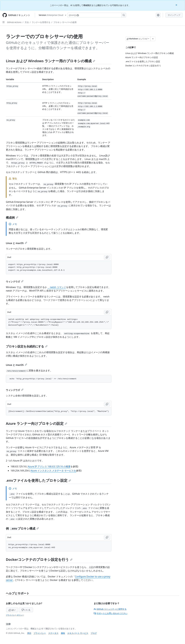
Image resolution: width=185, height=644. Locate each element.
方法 (27, 22)
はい (12, 610)
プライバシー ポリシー (15, 615)
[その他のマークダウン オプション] (153, 39)
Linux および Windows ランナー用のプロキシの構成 (51, 61)
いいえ (26, 610)
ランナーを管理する (41, 22)
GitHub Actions (14, 22)
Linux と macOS (16, 243)
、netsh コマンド (57, 287)
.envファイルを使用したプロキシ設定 (38, 480)
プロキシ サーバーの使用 (65, 22)
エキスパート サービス (78, 633)
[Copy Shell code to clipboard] (107, 257)
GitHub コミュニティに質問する (110, 609)
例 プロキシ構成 (22, 528)
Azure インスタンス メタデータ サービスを (53, 471)
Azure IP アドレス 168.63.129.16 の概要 (49, 466)
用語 (29, 633)
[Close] (177, 5)
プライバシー (40, 633)
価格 (63, 633)
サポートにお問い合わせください (111, 613)
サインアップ (174, 15)
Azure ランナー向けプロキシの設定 (37, 423)
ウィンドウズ (15, 282)
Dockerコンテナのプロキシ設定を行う (39, 559)
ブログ (94, 633)
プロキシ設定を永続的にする (27, 346)
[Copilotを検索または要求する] (97, 15)
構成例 (12, 218)
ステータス (53, 633)
